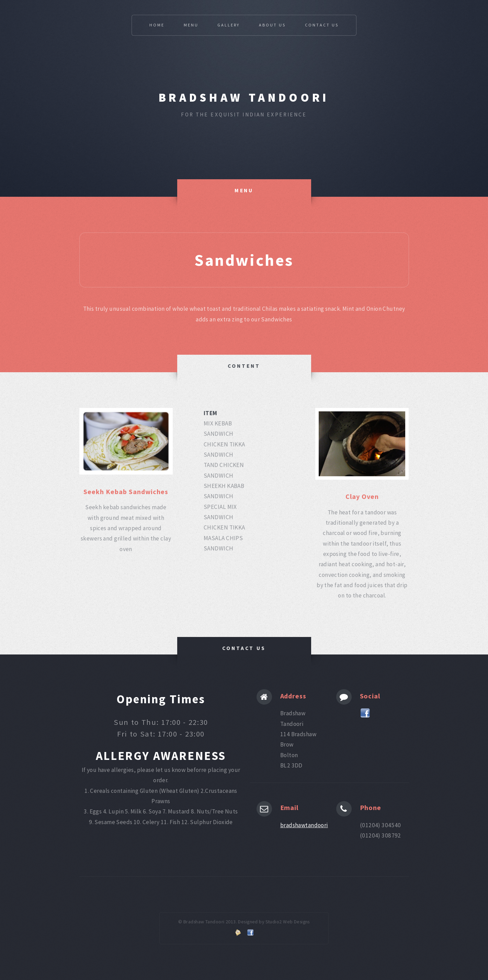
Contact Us (322, 25)
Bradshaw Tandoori (244, 97)
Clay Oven (362, 496)
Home (157, 25)
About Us (272, 25)
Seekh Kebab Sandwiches (126, 492)
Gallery (229, 25)
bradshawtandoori (304, 825)
